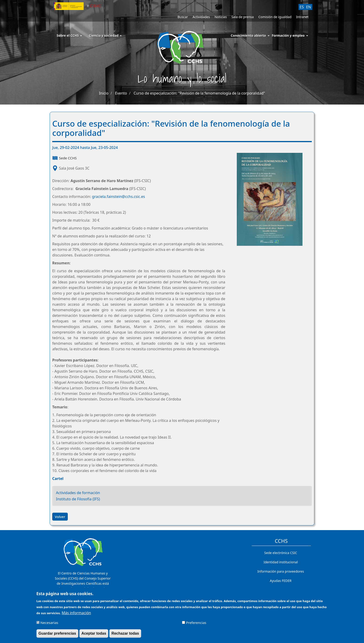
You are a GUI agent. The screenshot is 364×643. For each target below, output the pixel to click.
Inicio (104, 93)
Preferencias (196, 625)
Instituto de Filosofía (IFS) (78, 499)
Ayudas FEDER (281, 581)
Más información (76, 615)
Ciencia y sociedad (105, 35)
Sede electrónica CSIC (281, 553)
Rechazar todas (125, 636)
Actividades (201, 17)
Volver (60, 517)
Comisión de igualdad (275, 17)
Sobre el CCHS (69, 35)
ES (302, 7)
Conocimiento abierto (248, 35)
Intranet (302, 17)
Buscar (183, 17)
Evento (121, 93)
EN (309, 7)
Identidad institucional (281, 562)
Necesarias (49, 625)
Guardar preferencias (57, 636)
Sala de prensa (243, 17)
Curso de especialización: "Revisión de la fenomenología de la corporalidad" (199, 93)
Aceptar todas (94, 636)
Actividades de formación (78, 493)
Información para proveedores (281, 571)
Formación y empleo (288, 35)
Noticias (221, 17)
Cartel (58, 479)
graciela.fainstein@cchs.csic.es (118, 197)
